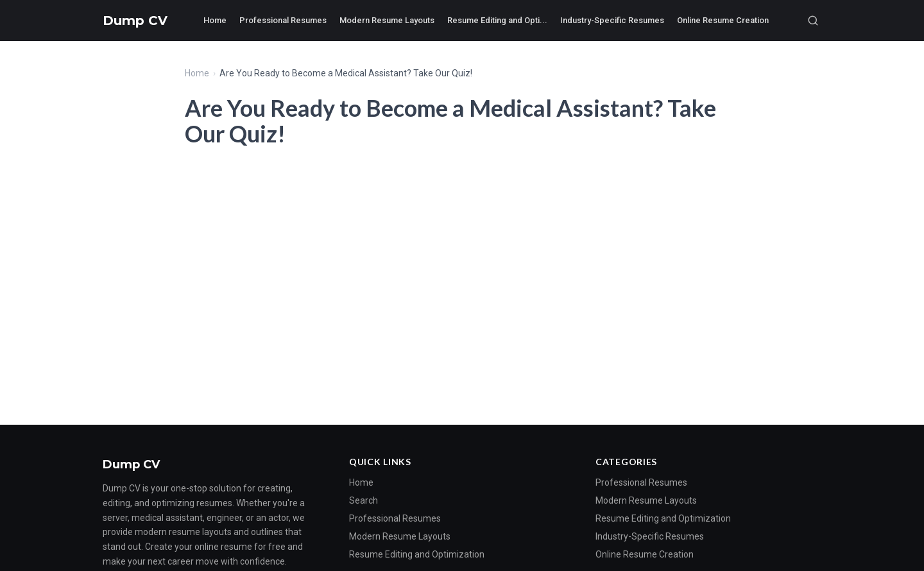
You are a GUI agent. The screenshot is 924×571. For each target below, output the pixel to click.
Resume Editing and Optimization (417, 554)
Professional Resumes (283, 20)
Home (215, 20)
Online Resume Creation (723, 20)
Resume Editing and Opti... (497, 20)
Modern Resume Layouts (387, 20)
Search (364, 500)
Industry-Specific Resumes (612, 20)
